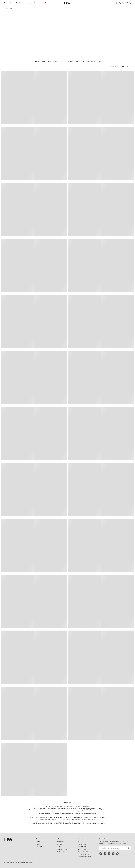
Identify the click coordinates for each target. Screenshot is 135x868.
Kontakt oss (82, 844)
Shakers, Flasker (52, 61)
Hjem (5, 8)
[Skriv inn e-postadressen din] (113, 848)
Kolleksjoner (28, 3)
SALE (44, 3)
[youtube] (117, 854)
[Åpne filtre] (123, 67)
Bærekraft (60, 842)
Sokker (44, 61)
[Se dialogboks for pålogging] (120, 3)
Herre (12, 3)
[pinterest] (109, 854)
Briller (83, 61)
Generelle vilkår (83, 852)
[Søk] (123, 3)
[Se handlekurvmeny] (130, 3)
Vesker (99, 61)
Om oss (60, 844)
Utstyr (77, 61)
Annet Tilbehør (91, 61)
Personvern (82, 849)
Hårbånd (71, 61)
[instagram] (105, 854)
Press (59, 847)
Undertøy (37, 61)
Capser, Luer (62, 61)
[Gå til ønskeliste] (127, 3)
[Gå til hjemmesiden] (67, 3)
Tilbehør (19, 3)
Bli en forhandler (84, 847)
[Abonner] (128, 848)
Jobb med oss (62, 852)
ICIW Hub (37, 3)
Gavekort (39, 847)
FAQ (80, 842)
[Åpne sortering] (130, 67)
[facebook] (101, 854)
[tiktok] (113, 854)
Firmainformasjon (63, 849)
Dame (6, 3)
